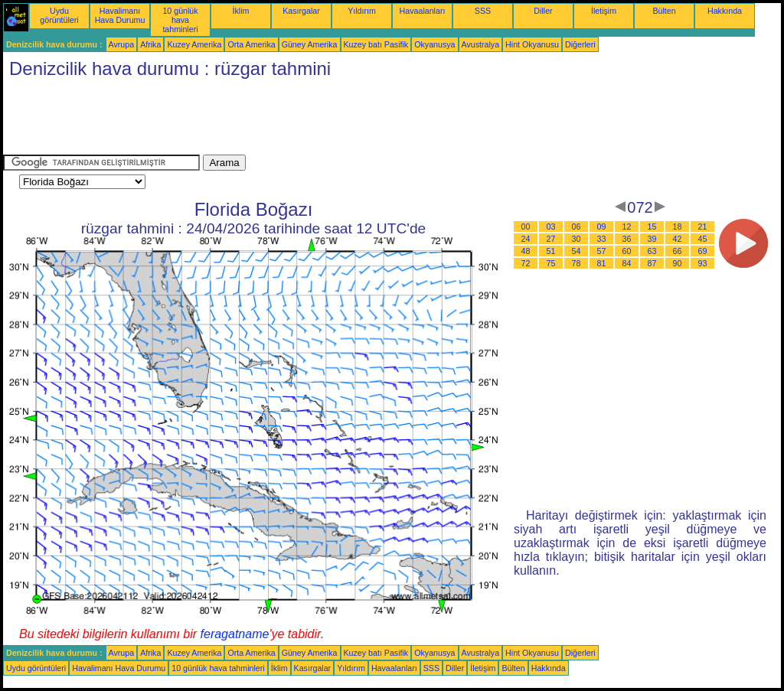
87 (652, 263)
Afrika (150, 44)
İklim (241, 11)
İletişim (604, 11)
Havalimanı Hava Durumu (120, 15)
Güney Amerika (310, 44)
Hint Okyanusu (532, 44)
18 (678, 227)
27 (551, 239)
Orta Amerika (251, 44)
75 (551, 263)
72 (526, 263)
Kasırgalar (301, 11)
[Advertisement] (282, 120)
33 (602, 239)
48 (526, 251)
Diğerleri (580, 44)
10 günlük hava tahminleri (180, 20)
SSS (483, 11)
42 (678, 239)
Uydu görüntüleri (59, 15)
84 (627, 263)
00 (526, 227)
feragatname (235, 634)
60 (627, 251)
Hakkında (725, 11)
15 (652, 227)
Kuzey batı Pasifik (376, 44)
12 (627, 227)
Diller (543, 11)
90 (678, 263)
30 (577, 239)
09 (602, 227)
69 (703, 251)
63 (652, 251)
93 (703, 263)
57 (602, 251)
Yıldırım (362, 11)
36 (627, 239)
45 (703, 239)
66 (678, 251)
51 (551, 251)
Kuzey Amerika (194, 44)
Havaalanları (423, 11)
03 (551, 227)
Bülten (664, 11)
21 (703, 227)
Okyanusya (434, 44)
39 (652, 239)
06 (577, 227)
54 (577, 251)
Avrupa (122, 44)
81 (602, 263)
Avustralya (481, 44)
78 (577, 263)
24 (526, 239)
